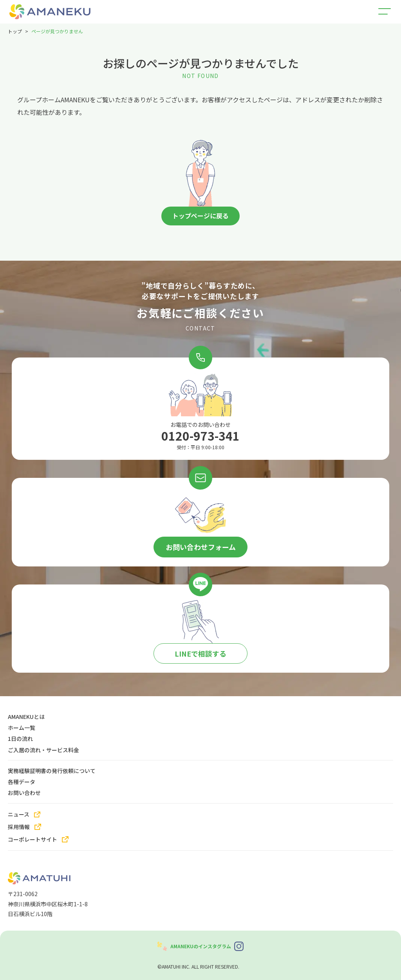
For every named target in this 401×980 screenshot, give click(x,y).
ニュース (19, 814)
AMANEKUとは (26, 716)
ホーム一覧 (22, 728)
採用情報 (19, 827)
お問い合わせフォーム (201, 547)
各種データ (22, 782)
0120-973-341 (200, 436)
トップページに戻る (200, 216)
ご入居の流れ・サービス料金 (43, 750)
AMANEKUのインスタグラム (201, 946)
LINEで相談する (200, 653)
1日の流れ (20, 739)
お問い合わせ (24, 793)
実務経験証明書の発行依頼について (52, 770)
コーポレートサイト (33, 839)
